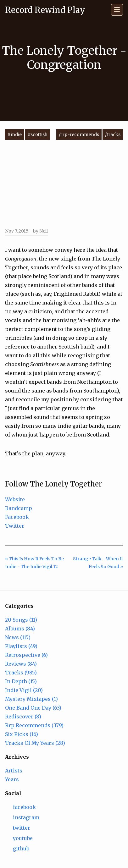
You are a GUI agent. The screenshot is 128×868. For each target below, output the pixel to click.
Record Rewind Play (45, 10)
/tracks (113, 135)
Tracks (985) (21, 673)
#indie (15, 135)
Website (15, 499)
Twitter (15, 526)
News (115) (18, 637)
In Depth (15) (21, 681)
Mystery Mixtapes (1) (31, 699)
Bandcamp (19, 508)
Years (12, 779)
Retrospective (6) (26, 655)
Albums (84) (20, 629)
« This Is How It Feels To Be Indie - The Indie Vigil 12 (34, 563)
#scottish (38, 135)
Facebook (17, 517)
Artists (14, 771)
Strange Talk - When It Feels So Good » (98, 563)
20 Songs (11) (21, 620)
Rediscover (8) (23, 717)
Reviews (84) (21, 664)
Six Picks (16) (22, 734)
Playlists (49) (21, 646)
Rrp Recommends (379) (34, 725)
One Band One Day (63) (33, 708)
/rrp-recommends (79, 135)
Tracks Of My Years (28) (35, 743)
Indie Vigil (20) (24, 690)
